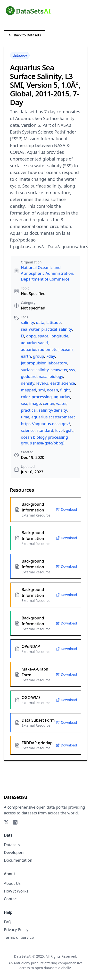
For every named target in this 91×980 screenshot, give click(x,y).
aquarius (62, 397)
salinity (27, 322)
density (28, 383)
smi (42, 390)
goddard (29, 376)
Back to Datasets (25, 35)
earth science (63, 383)
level (60, 430)
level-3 (42, 383)
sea (24, 403)
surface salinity (35, 370)
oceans (67, 349)
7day (50, 356)
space (43, 336)
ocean (52, 390)
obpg (31, 336)
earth (26, 356)
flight (65, 390)
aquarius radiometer (40, 349)
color (25, 397)
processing (42, 397)
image (35, 403)
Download (66, 509)
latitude (54, 322)
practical (29, 410)
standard (45, 430)
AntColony (22, 963)
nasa (43, 376)
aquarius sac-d (34, 343)
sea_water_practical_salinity (46, 329)
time (25, 417)
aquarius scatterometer (53, 417)
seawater (59, 370)
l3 (22, 336)
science (28, 430)
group (39, 356)
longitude (59, 336)
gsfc (70, 430)
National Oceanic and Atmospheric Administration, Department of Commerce (48, 273)
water (61, 403)
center (49, 403)
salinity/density (53, 410)
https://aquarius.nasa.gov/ (45, 424)
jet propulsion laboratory (44, 363)
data (40, 322)
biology (56, 376)
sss (72, 370)
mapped (29, 390)
